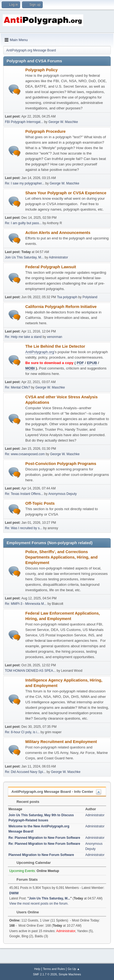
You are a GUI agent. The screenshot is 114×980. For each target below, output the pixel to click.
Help (37, 969)
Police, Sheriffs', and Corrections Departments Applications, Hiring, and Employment (61, 557)
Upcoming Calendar (31, 863)
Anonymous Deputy (62, 494)
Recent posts (25, 802)
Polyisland (90, 297)
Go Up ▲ (74, 969)
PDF (80, 363)
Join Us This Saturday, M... (24, 257)
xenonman (55, 337)
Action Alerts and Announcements (58, 233)
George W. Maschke (63, 122)
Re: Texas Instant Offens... (24, 494)
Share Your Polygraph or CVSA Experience (66, 193)
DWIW (14, 893)
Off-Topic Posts (40, 503)
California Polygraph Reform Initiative (61, 307)
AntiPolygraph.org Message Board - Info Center (52, 792)
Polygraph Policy (41, 70)
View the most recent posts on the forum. (39, 904)
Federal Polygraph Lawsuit (51, 267)
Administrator (58, 257)
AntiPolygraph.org (40, 352)
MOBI (30, 368)
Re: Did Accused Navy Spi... (25, 772)
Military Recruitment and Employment (61, 742)
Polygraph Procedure (45, 131)
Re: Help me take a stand (23, 337)
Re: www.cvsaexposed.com (25, 454)
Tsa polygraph (67, 297)
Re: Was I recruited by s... (24, 528)
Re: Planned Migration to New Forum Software (44, 838)
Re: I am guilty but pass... (23, 223)
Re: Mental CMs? (18, 387)
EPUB (92, 363)
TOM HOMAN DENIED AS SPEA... (30, 671)
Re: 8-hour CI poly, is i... (22, 732)
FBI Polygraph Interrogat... (24, 122)
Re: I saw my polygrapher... (25, 183)
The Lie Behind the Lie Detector (55, 346)
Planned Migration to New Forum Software (41, 855)
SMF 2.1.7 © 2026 (45, 974)
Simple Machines (70, 974)
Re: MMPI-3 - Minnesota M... (26, 604)
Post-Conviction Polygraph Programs (61, 464)
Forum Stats (24, 879)
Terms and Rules (54, 969)
